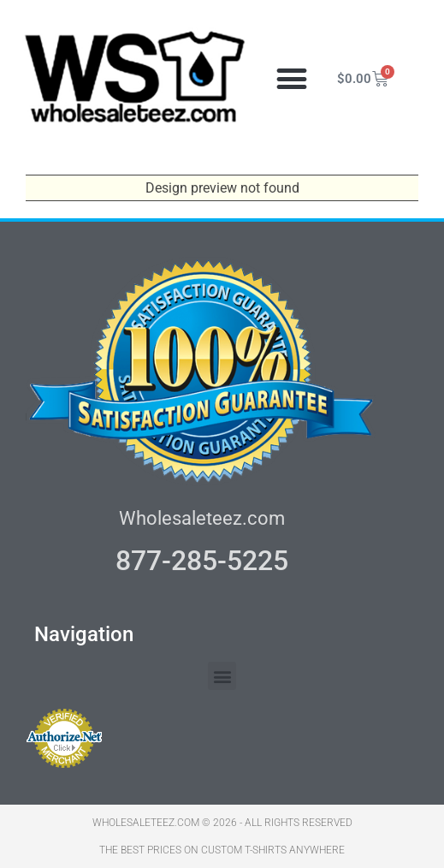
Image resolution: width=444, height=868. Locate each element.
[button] (291, 79)
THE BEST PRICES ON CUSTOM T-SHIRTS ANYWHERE (222, 850)
